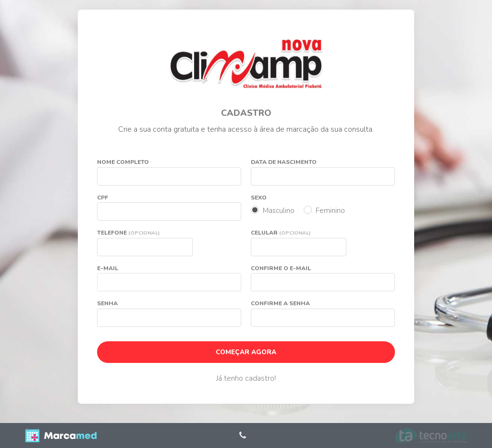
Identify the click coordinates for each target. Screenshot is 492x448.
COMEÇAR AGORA (246, 352)
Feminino (330, 211)
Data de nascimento (284, 162)
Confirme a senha (280, 303)
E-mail (108, 268)
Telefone (129, 233)
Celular (281, 233)
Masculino (279, 211)
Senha (107, 303)
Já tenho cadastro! (246, 378)
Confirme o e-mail (281, 268)
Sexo (259, 198)
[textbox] (169, 176)
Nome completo (123, 162)
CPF (103, 198)
